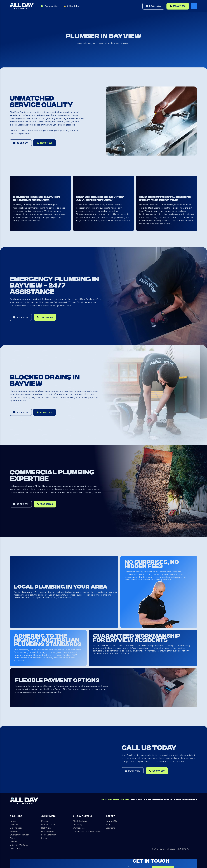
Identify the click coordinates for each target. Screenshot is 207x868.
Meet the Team (80, 821)
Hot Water (46, 828)
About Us (14, 824)
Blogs (12, 838)
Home (13, 821)
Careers (14, 842)
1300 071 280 (178, 6)
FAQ (108, 824)
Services (14, 831)
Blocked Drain (48, 824)
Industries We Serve (19, 845)
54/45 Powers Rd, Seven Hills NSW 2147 (171, 849)
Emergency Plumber (19, 835)
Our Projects (16, 828)
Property (45, 838)
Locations (110, 828)
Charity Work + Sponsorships (87, 831)
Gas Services (47, 831)
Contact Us (15, 848)
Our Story (78, 824)
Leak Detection (49, 835)
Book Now (153, 6)
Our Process (79, 828)
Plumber (45, 821)
